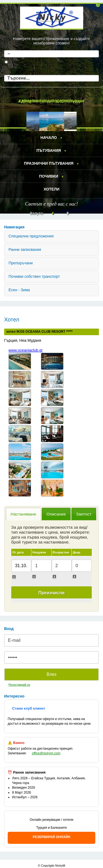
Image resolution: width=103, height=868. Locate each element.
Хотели (52, 189)
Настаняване (23, 514)
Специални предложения (31, 236)
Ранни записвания (25, 250)
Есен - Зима (19, 290)
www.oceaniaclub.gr (26, 350)
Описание (56, 514)
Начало (49, 138)
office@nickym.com (46, 753)
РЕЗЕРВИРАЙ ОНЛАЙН (51, 837)
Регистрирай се (19, 685)
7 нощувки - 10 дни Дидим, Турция (51, 101)
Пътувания (49, 150)
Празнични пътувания (49, 163)
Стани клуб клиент (29, 708)
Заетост (84, 514)
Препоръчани (21, 263)
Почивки (49, 176)
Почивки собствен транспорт (34, 276)
